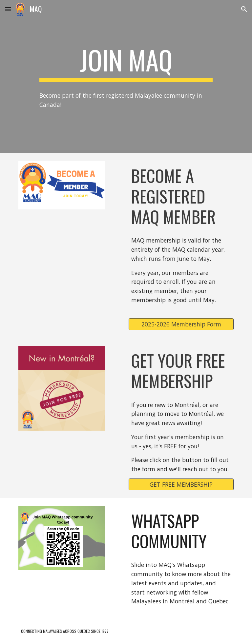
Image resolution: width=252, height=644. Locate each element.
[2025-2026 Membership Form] (181, 324)
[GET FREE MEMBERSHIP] (181, 484)
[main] (126, 63)
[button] (8, 9)
